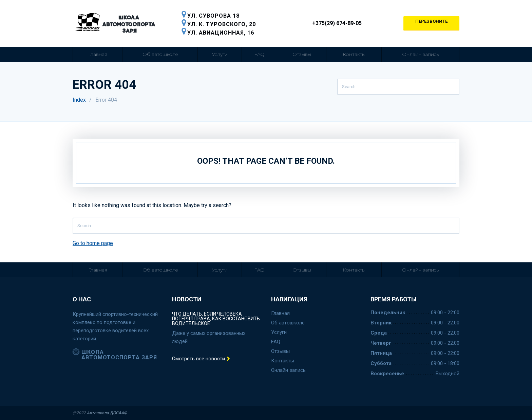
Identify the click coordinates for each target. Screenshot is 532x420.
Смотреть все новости (201, 359)
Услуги (220, 54)
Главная (98, 54)
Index (79, 100)
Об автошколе (160, 54)
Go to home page (93, 243)
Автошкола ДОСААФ (107, 413)
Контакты (354, 54)
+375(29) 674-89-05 (333, 23)
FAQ (259, 54)
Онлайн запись (420, 54)
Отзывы (302, 54)
